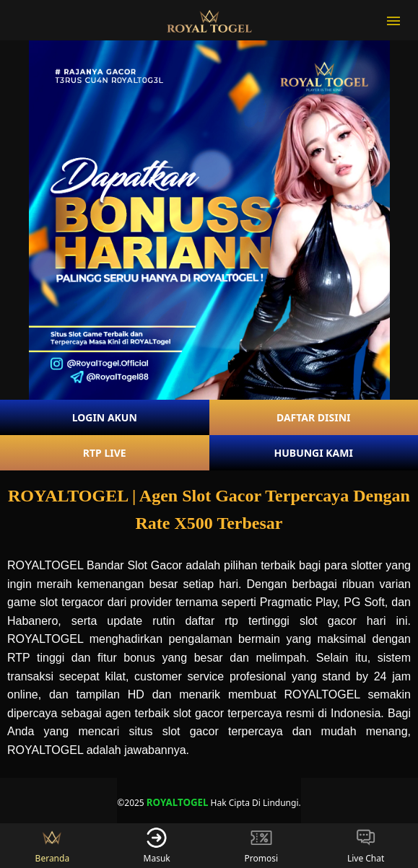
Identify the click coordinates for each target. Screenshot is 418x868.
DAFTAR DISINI (314, 417)
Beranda (53, 846)
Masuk (157, 846)
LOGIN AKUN (105, 417)
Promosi (262, 846)
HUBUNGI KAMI (314, 453)
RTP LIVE (105, 453)
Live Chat (366, 846)
